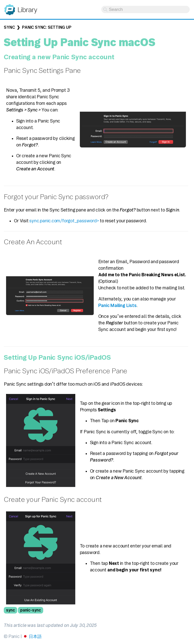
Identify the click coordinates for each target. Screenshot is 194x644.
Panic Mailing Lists (117, 305)
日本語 (35, 636)
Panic (10, 7)
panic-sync (31, 610)
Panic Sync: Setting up (47, 27)
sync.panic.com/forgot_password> (64, 221)
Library (27, 10)
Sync (9, 27)
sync (10, 610)
